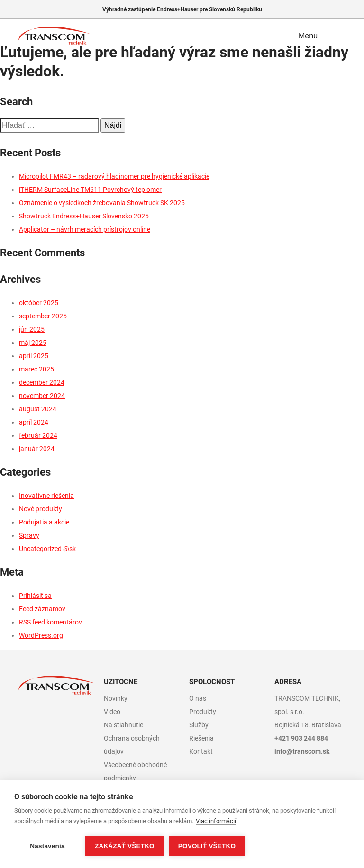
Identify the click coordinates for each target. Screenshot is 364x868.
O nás (198, 698)
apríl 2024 (34, 422)
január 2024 (37, 449)
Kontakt (201, 751)
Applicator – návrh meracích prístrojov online (85, 229)
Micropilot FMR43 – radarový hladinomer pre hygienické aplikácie (114, 176)
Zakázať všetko (125, 846)
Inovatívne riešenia (46, 496)
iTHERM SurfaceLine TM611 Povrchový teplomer (90, 190)
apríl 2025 (34, 356)
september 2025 (43, 316)
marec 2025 (36, 369)
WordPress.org (41, 635)
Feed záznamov (42, 609)
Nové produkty (41, 509)
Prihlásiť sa (35, 596)
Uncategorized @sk (47, 549)
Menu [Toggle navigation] (315, 36)
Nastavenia (47, 846)
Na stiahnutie (123, 725)
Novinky (116, 698)
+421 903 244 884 (301, 738)
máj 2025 (33, 343)
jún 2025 (32, 329)
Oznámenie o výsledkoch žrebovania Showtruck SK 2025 (102, 203)
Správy (29, 535)
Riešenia (201, 738)
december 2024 (42, 382)
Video (112, 712)
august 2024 (38, 409)
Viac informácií (216, 821)
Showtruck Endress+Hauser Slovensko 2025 (84, 216)
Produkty (203, 712)
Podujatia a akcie (44, 522)
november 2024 (42, 396)
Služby (199, 725)
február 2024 (38, 435)
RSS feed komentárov (50, 622)
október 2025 (39, 303)
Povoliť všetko (207, 846)
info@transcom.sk (302, 751)
